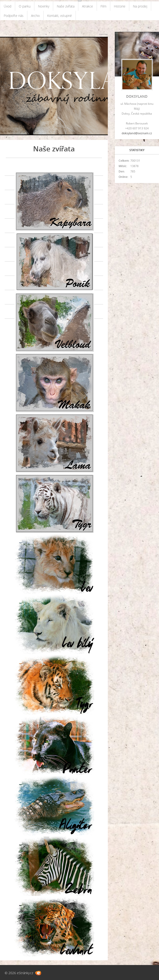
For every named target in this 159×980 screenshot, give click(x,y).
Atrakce (87, 6)
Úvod (8, 6)
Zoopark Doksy (103, 34)
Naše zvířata (66, 6)
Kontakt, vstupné (60, 16)
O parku (25, 6)
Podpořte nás (14, 16)
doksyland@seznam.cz (137, 133)
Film (103, 6)
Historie (120, 6)
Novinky (44, 6)
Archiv (35, 16)
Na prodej (140, 6)
